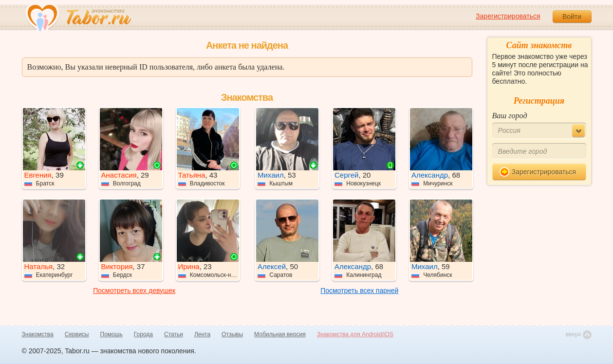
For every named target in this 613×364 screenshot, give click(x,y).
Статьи (174, 334)
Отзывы (232, 334)
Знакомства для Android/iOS (355, 334)
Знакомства (38, 334)
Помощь (111, 334)
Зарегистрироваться (508, 16)
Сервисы (77, 334)
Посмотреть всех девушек (134, 291)
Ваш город (510, 116)
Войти (572, 17)
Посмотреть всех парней (359, 291)
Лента (202, 334)
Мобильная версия (280, 334)
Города (143, 334)
